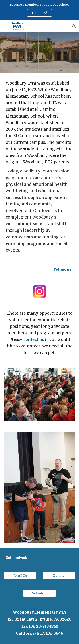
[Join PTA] (20, 575)
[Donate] (59, 575)
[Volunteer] (39, 593)
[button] (5, 26)
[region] (39, 10)
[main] (40, 167)
